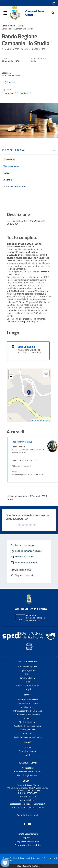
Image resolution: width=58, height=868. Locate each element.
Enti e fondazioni (28, 678)
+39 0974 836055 (28, 796)
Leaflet (34, 421)
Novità (13, 26)
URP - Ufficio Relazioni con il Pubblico (28, 808)
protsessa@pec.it (28, 800)
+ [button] (11, 372)
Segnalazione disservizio (28, 841)
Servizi (28, 695)
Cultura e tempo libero (28, 703)
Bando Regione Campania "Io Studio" (17, 29)
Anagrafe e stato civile (28, 700)
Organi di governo (28, 670)
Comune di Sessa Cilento (35, 13)
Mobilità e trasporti (28, 722)
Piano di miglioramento (28, 775)
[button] (54, 3)
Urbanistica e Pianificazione (28, 715)
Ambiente (28, 733)
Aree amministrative (28, 667)
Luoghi (28, 689)
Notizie (28, 747)
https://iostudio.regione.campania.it (24, 321)
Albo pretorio (28, 768)
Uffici (28, 674)
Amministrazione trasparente (28, 772)
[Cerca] (53, 13)
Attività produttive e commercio (28, 711)
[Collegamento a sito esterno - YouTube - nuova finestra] (30, 824)
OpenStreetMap (45, 421)
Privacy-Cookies (10, 858)
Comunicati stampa (28, 751)
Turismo (28, 718)
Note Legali (25, 858)
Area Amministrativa (22, 442)
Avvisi (21, 26)
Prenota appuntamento (28, 834)
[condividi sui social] (9, 82)
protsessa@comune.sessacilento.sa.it (28, 804)
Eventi (28, 755)
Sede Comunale (26, 347)
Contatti (28, 781)
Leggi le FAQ (28, 838)
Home (4, 26)
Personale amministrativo (28, 685)
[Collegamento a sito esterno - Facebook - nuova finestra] (24, 824)
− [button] (11, 377)
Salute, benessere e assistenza (28, 737)
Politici (28, 682)
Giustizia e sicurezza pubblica (28, 726)
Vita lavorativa (28, 707)
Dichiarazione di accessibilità (28, 845)
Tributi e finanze (28, 730)
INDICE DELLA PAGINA (13, 150)
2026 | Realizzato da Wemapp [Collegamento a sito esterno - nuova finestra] (29, 866)
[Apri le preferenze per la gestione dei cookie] (5, 863)
